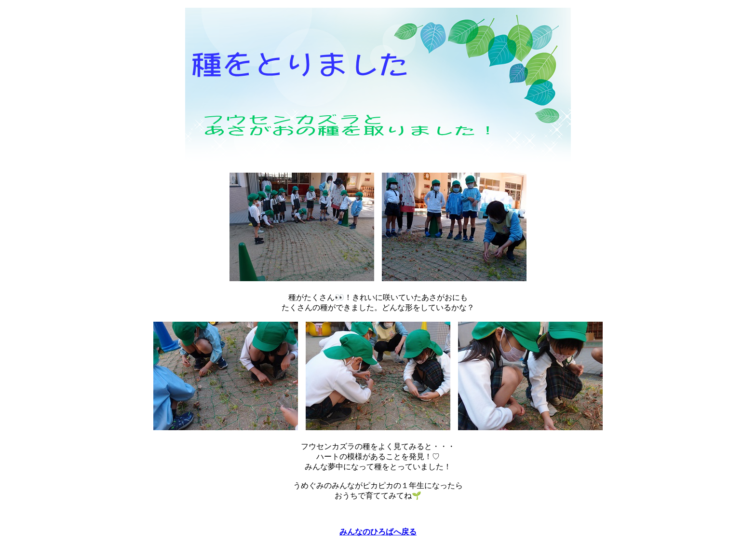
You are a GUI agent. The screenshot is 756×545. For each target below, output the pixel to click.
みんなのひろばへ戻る (378, 532)
